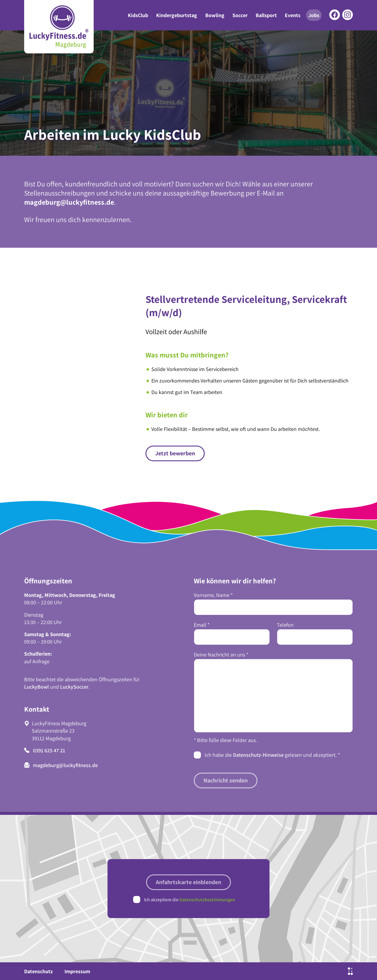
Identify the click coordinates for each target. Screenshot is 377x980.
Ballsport (266, 15)
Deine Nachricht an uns (221, 655)
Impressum (77, 971)
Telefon (285, 625)
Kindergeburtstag (177, 15)
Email (202, 625)
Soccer (240, 15)
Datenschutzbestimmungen (207, 900)
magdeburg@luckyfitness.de (69, 202)
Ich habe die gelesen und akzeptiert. (272, 755)
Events (293, 15)
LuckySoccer (74, 687)
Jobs (314, 15)
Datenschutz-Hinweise (258, 755)
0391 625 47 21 (45, 750)
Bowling (215, 15)
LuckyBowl (37, 687)
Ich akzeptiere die (190, 900)
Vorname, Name (213, 595)
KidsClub (138, 15)
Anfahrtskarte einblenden (188, 882)
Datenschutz (38, 971)
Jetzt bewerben (175, 453)
